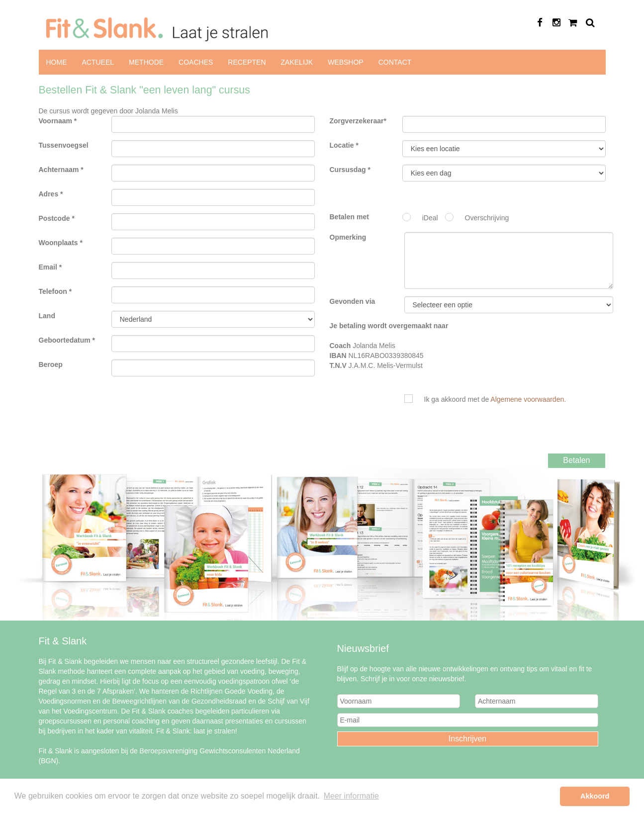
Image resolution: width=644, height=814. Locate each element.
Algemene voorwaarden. (528, 399)
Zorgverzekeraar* (358, 121)
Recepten (247, 62)
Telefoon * (55, 291)
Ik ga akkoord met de (495, 399)
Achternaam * (61, 170)
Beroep (51, 364)
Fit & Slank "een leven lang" (504, 149)
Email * (50, 267)
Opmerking (348, 237)
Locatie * (344, 145)
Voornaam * (58, 121)
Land (47, 316)
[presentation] (490, 434)
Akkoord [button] (595, 796)
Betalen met (349, 217)
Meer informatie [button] (351, 796)
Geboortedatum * (67, 340)
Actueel (98, 62)
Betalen (576, 460)
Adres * (51, 194)
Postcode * (57, 218)
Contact (395, 62)
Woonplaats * (61, 243)
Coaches (196, 62)
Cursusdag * (350, 170)
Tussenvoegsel (64, 145)
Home (57, 62)
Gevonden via (353, 301)
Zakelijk (297, 62)
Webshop (346, 62)
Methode (146, 62)
